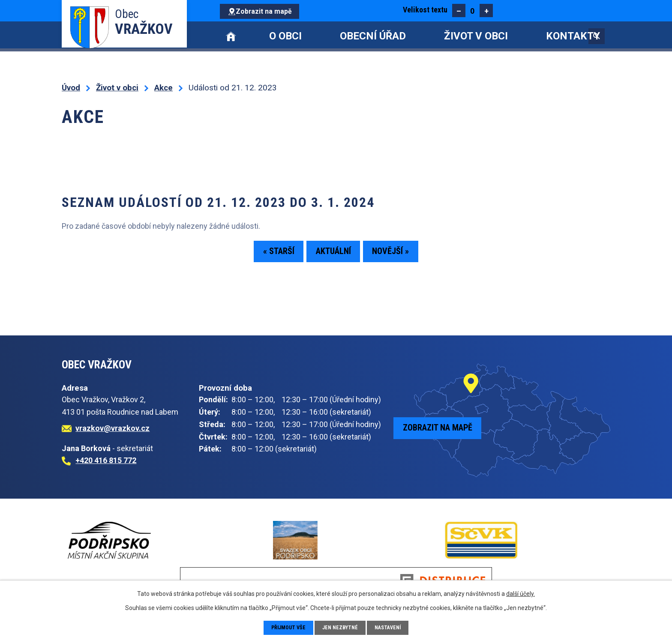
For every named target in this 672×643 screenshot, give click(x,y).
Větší (486, 10)
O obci (285, 36)
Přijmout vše (286, 627)
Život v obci (476, 36)
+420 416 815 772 (106, 460)
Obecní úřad (373, 36)
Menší (459, 10)
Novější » (405, 254)
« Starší (264, 254)
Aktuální (333, 254)
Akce (163, 88)
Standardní (472, 10)
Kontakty (573, 36)
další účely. (520, 593)
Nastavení (392, 627)
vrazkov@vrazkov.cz (112, 428)
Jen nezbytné (341, 627)
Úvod (231, 36)
